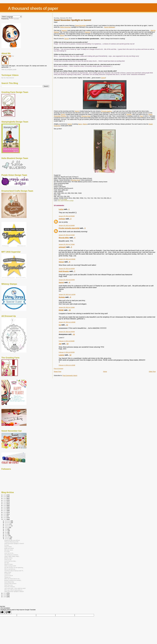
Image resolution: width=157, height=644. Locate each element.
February (7, 537)
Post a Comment (58, 369)
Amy (13, 56)
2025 (5, 497)
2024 (5, 498)
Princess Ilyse (86, 116)
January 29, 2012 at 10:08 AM (67, 259)
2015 (5, 514)
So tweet (7, 545)
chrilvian (62, 219)
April (6, 534)
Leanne (61, 355)
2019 (5, 507)
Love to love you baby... (10, 561)
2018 (5, 509)
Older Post (152, 372)
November (8, 523)
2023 (5, 500)
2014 (5, 516)
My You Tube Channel (8, 78)
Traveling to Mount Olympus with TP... (14, 571)
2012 (5, 519)
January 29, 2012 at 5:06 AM (67, 216)
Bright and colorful (9, 548)
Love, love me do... (9, 553)
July (6, 529)
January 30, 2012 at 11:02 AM (67, 322)
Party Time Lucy (9, 585)
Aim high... (7, 563)
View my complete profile (9, 70)
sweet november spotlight (67, 201)
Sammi (61, 282)
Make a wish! (8, 572)
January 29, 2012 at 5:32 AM (67, 235)
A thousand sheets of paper (33, 8)
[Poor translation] (8, 612)
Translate (14, 19)
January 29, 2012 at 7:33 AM (67, 244)
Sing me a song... (9, 564)
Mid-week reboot (9, 550)
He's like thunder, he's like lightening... (14, 568)
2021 (5, 504)
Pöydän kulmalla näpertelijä (69, 228)
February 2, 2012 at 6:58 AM (67, 341)
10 (70, 310)
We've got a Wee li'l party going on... (14, 590)
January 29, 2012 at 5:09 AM (67, 225)
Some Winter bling (9, 582)
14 (70, 355)
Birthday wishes (8, 558)
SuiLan (61, 262)
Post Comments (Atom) (70, 375)
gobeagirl (62, 247)
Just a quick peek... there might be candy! (15, 588)
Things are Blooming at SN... (12, 542)
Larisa (61, 209)
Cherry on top (8, 560)
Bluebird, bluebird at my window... (13, 580)
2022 (5, 502)
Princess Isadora (106, 111)
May (6, 532)
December (8, 521)
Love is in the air (9, 576)
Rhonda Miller (64, 238)
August (7, 527)
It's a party (7, 551)
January (7, 539)
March (7, 536)
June (6, 531)
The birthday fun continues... (12, 555)
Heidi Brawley (64, 271)
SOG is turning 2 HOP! (10, 566)
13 (67, 344)
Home (105, 372)
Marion (85, 124)
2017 (5, 511)
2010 (5, 595)
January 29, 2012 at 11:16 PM (67, 294)
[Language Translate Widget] (12, 17)
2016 (5, 512)
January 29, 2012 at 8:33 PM (67, 280)
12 (74, 334)
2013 (5, 518)
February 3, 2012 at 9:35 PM (67, 352)
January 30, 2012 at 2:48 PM (67, 332)
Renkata (62, 297)
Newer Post (58, 372)
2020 (5, 505)
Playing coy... (8, 577)
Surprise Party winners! (10, 583)
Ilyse (141, 116)
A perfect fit (7, 574)
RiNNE (61, 310)
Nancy (80, 124)
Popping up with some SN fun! (12, 540)
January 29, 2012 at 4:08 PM (67, 269)
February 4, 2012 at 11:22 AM (67, 365)
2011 (5, 593)
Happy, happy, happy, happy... (12, 556)
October (7, 524)
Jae (60, 344)
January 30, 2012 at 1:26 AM (67, 307)
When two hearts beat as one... (12, 579)
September (8, 526)
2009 (5, 597)
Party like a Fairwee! (10, 587)
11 (67, 325)
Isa (60, 325)
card (59, 201)
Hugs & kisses (8, 547)
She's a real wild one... (10, 569)
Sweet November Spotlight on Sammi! (14, 544)
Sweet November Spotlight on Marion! (14, 591)
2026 (5, 495)
